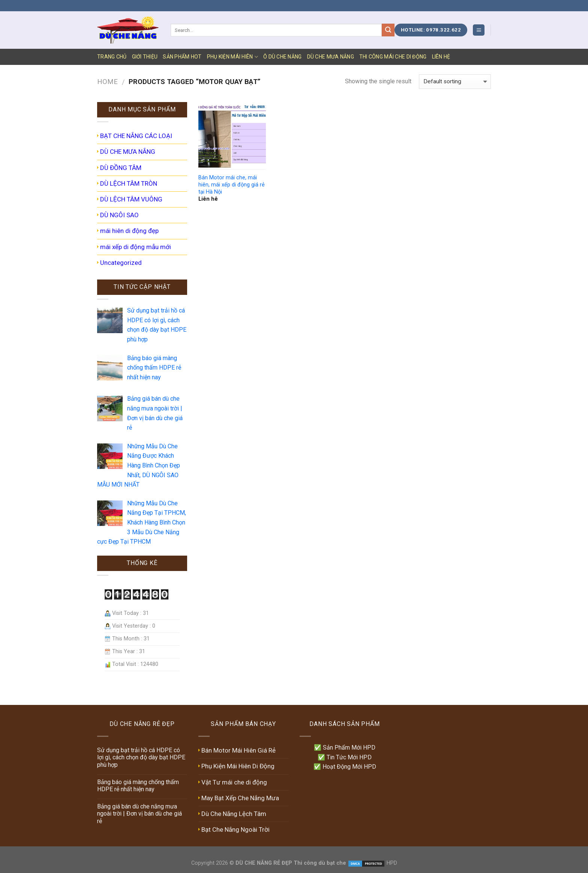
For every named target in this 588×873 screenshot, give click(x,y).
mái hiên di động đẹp (129, 231)
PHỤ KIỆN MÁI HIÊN (232, 57)
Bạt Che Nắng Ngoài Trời (235, 829)
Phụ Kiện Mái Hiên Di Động (238, 766)
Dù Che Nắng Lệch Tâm (234, 814)
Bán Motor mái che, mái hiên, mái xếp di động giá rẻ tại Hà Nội (232, 185)
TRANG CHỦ (112, 57)
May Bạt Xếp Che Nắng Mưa (240, 798)
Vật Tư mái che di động (234, 782)
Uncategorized (121, 263)
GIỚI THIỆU (145, 57)
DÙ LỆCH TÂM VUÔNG (131, 199)
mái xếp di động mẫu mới (136, 247)
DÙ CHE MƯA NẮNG (331, 57)
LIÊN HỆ (441, 57)
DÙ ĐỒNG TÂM (121, 168)
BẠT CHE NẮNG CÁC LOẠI (136, 136)
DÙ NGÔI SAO (119, 215)
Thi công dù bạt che (319, 863)
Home (107, 82)
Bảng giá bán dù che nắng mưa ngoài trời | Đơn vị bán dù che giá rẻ (139, 814)
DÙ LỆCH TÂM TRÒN (129, 183)
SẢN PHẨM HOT (182, 57)
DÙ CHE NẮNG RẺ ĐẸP (264, 863)
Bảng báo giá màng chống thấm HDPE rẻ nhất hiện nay (138, 786)
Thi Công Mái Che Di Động (393, 57)
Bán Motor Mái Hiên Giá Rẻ (238, 750)
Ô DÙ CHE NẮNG (283, 57)
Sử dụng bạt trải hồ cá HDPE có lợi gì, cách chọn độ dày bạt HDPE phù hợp (141, 757)
